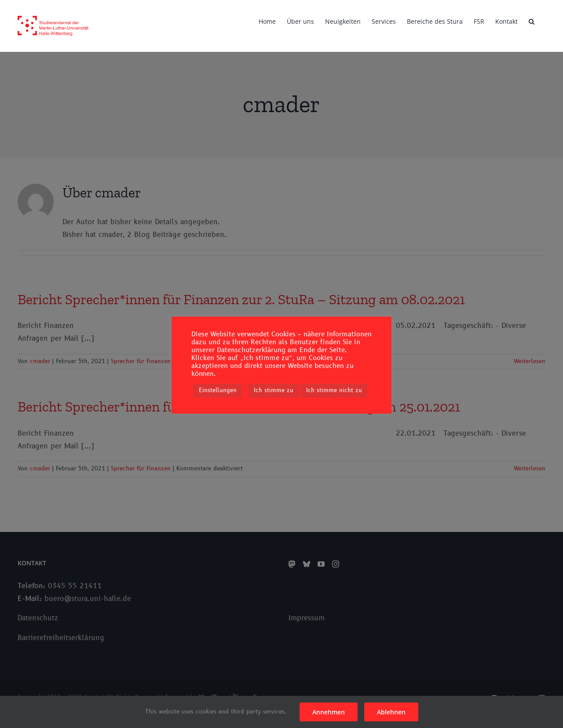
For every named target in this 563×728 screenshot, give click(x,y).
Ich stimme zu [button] (274, 390)
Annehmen (329, 712)
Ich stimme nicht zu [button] (334, 390)
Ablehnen (391, 712)
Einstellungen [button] (218, 390)
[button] (532, 21)
